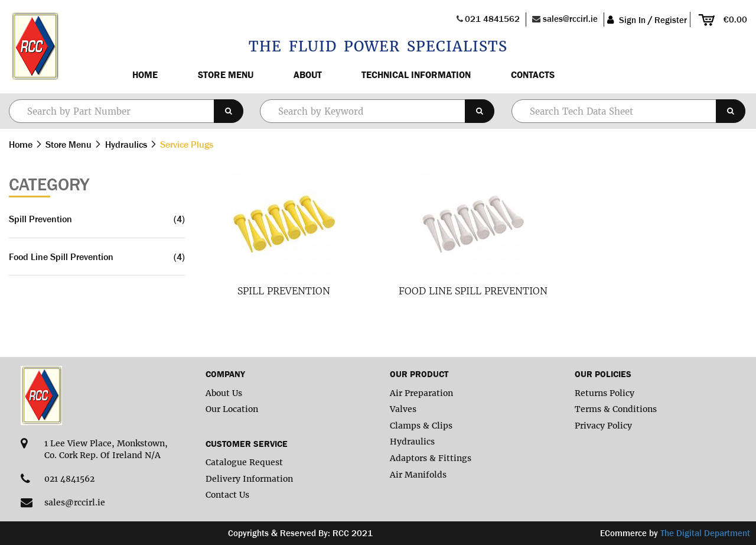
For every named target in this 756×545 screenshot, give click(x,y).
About (308, 74)
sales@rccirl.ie (570, 19)
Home (145, 74)
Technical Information (416, 74)
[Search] (229, 111)
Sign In (632, 20)
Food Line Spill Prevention (473, 291)
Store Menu (226, 74)
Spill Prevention (284, 291)
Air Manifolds (418, 475)
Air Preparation (421, 393)
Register (671, 20)
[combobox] (377, 111)
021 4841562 (492, 19)
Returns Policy (605, 393)
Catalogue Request (244, 462)
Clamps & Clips (421, 426)
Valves (403, 409)
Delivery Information (249, 479)
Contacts (533, 74)
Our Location (232, 409)
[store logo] (34, 47)
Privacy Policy (603, 426)
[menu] (428, 75)
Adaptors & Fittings (431, 458)
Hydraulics (127, 144)
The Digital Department (705, 533)
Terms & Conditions (616, 409)
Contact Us (227, 495)
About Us (224, 393)
